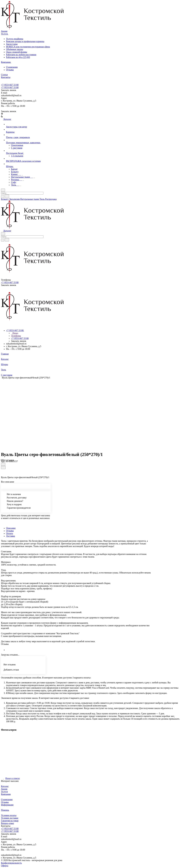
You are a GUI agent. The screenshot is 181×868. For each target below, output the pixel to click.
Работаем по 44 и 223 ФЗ (18, 57)
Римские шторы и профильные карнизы (25, 41)
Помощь (5, 810)
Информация (7, 805)
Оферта (5, 866)
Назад (15, 333)
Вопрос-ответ (8, 823)
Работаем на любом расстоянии (21, 55)
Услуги (4, 792)
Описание (11, 528)
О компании (12, 67)
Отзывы (10, 70)
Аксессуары (12, 44)
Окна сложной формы (17, 52)
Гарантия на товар (10, 821)
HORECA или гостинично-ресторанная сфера (28, 47)
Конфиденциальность (11, 863)
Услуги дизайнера (15, 39)
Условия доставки (10, 818)
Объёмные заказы (15, 49)
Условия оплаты (9, 815)
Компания (6, 794)
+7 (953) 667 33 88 (10, 85)
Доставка (10, 536)
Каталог (5, 786)
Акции (4, 789)
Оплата (9, 533)
